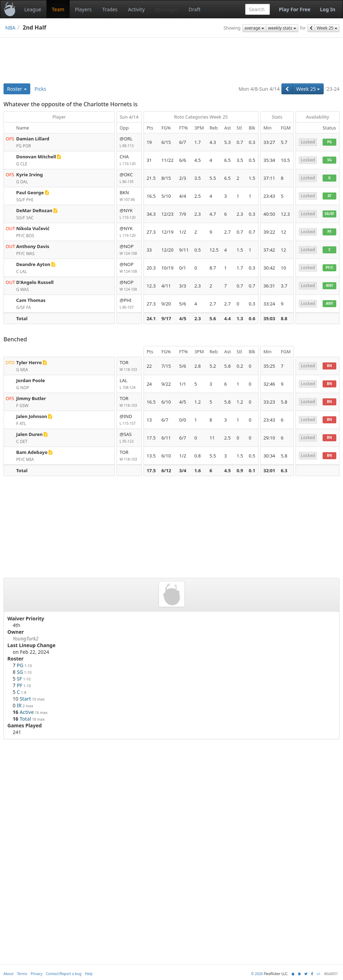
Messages (167, 9)
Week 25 (327, 28)
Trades (110, 9)
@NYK (129, 214)
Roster (17, 89)
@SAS (129, 438)
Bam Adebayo (32, 452)
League (33, 9)
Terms (22, 974)
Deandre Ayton (33, 264)
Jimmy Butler (31, 398)
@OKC (129, 178)
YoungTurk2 (26, 638)
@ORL (129, 142)
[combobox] (258, 9)
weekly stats (282, 28)
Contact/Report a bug (64, 974)
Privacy (36, 974)
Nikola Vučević (33, 228)
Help (89, 974)
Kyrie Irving (30, 175)
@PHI (129, 304)
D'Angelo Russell (35, 282)
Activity (136, 9)
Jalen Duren (29, 434)
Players (83, 9)
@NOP (129, 250)
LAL (129, 384)
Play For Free (295, 9)
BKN (129, 196)
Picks (40, 89)
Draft (194, 9)
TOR (129, 366)
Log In (328, 9)
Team (58, 9)
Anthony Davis (33, 246)
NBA (10, 28)
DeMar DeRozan (34, 210)
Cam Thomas (31, 300)
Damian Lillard (33, 139)
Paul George (30, 192)
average (254, 28)
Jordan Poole (31, 380)
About (8, 974)
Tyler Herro (29, 362)
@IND (129, 420)
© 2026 (257, 974)
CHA (129, 160)
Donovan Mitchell (36, 157)
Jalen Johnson (32, 416)
